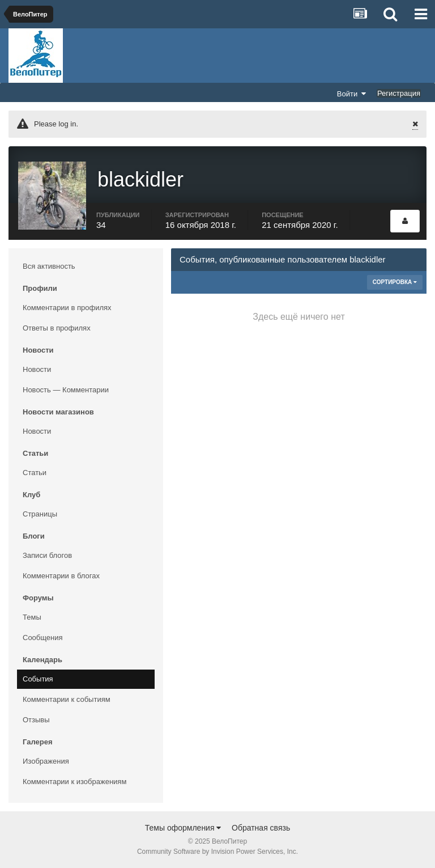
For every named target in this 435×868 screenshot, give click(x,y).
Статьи (35, 473)
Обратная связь (261, 828)
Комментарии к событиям (67, 699)
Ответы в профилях (57, 328)
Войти (352, 94)
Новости (37, 369)
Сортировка (395, 282)
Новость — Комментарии (66, 390)
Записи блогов (47, 555)
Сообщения (43, 638)
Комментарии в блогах (61, 576)
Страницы (40, 514)
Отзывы (36, 720)
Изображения (46, 761)
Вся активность (49, 266)
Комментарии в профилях (67, 308)
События (38, 679)
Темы (32, 617)
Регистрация (399, 93)
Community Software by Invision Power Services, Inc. (217, 852)
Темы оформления (183, 828)
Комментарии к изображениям (74, 782)
